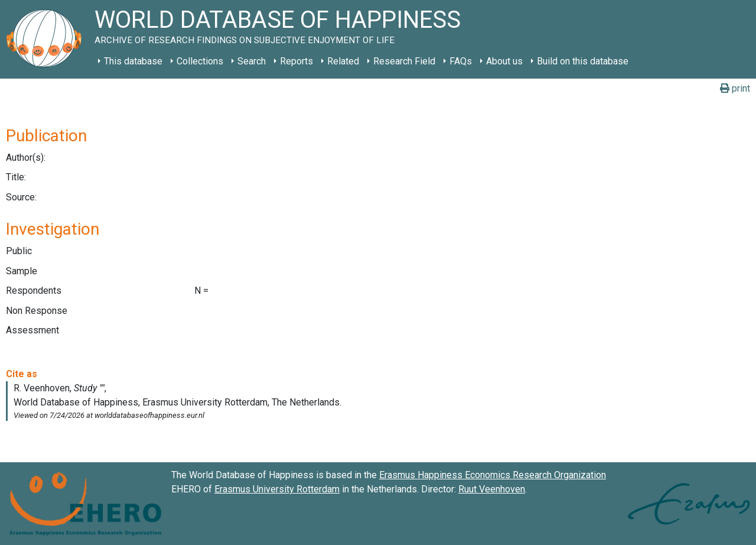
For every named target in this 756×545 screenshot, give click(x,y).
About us (504, 61)
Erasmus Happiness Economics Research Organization (493, 475)
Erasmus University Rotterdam (277, 489)
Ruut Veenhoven (492, 489)
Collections (200, 61)
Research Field (404, 61)
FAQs (461, 61)
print (735, 88)
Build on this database (583, 61)
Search (252, 61)
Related (343, 61)
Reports (296, 61)
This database (133, 61)
